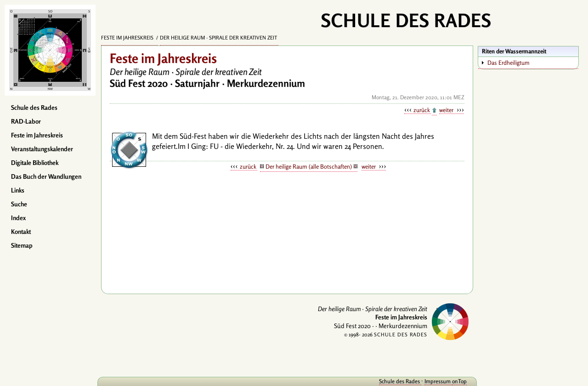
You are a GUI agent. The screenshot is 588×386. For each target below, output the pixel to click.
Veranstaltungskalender (42, 149)
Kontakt (21, 232)
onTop (459, 381)
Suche (19, 204)
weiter (447, 110)
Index (18, 218)
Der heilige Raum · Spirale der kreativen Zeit (219, 38)
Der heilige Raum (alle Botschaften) (309, 166)
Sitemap (22, 245)
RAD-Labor (26, 121)
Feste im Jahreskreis (37, 135)
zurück (422, 110)
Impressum (438, 381)
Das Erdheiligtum (509, 62)
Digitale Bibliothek (35, 163)
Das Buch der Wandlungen (46, 176)
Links (18, 190)
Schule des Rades (34, 108)
